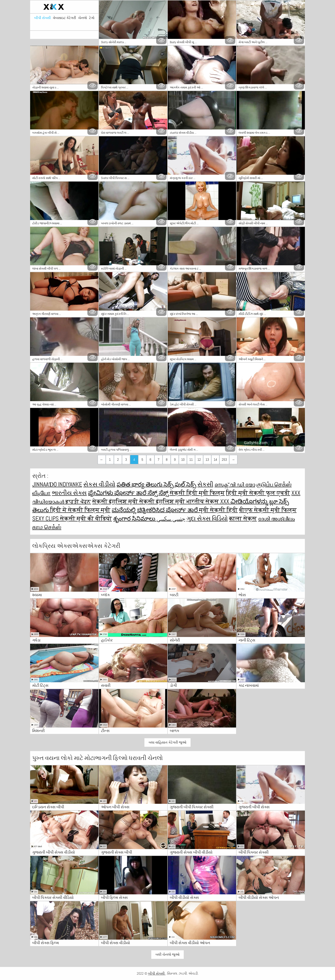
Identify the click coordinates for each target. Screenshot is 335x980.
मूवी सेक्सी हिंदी (218, 510)
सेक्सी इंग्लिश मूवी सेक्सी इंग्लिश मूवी (139, 501)
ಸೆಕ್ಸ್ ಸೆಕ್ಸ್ (159, 493)
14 (215, 460)
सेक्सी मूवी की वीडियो (86, 519)
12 (199, 460)
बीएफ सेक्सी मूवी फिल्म (268, 510)
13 (207, 460)
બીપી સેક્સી (43, 18)
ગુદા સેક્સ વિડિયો (207, 519)
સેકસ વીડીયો (99, 484)
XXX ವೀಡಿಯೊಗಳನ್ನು (245, 501)
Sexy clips (46, 519)
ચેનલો (83, 18)
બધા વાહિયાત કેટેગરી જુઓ (167, 742)
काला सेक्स (243, 519)
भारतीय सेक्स (203, 501)
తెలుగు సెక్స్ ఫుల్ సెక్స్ (171, 484)
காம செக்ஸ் (47, 527)
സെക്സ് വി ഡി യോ (235, 484)
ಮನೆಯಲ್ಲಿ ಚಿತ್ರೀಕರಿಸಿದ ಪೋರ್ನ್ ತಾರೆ (155, 510)
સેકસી (205, 484)
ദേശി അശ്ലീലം (276, 519)
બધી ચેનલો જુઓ (167, 954)
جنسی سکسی (171, 519)
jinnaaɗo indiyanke (57, 484)
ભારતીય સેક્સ (69, 493)
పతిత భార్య (131, 484)
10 (183, 460)
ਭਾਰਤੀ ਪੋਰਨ (78, 501)
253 (224, 460)
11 (191, 460)
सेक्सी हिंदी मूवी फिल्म (197, 493)
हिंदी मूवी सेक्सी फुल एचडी (258, 493)
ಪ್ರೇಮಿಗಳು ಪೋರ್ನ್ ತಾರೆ (118, 493)
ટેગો (92, 18)
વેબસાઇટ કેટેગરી (65, 18)
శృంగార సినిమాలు (135, 519)
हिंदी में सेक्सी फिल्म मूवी (80, 510)
